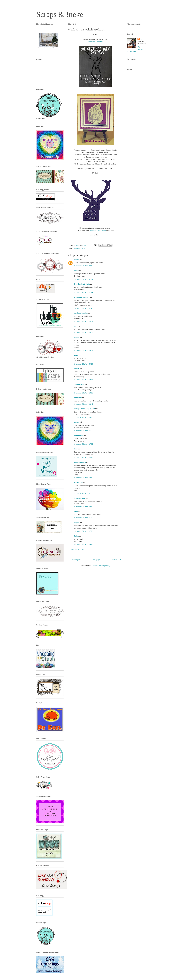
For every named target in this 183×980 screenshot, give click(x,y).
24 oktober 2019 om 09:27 (83, 364)
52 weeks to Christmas (97, 230)
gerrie (76, 355)
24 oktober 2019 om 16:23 (83, 431)
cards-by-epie (79, 384)
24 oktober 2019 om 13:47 (83, 404)
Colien (76, 536)
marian (77, 422)
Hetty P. (77, 369)
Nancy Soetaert (80, 462)
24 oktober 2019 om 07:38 (83, 293)
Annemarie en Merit (82, 297)
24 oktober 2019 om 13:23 (83, 393)
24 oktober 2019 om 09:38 (83, 380)
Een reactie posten (78, 549)
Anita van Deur (80, 498)
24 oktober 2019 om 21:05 (83, 493)
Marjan (77, 523)
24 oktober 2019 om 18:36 (83, 458)
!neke (142, 39)
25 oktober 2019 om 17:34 (83, 531)
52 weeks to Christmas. (95, 42)
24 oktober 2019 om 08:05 (83, 322)
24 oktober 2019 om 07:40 (83, 308)
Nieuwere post (75, 560)
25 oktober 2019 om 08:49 (83, 507)
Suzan (76, 271)
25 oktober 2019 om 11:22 (83, 518)
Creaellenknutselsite (82, 284)
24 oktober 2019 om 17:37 (83, 444)
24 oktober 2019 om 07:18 (83, 266)
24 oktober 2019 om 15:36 (83, 417)
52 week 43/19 (79, 249)
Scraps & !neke (60, 14)
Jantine (77, 337)
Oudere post (116, 560)
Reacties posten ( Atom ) (101, 566)
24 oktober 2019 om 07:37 (83, 279)
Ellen (76, 512)
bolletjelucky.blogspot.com (85, 409)
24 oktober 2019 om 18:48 (83, 478)
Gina (76, 326)
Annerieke (78, 398)
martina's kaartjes (81, 313)
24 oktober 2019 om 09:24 (83, 351)
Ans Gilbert (78, 483)
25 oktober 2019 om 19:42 (83, 545)
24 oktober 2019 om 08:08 (83, 333)
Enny (76, 449)
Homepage (96, 560)
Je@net (77, 260)
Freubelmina (79, 436)
